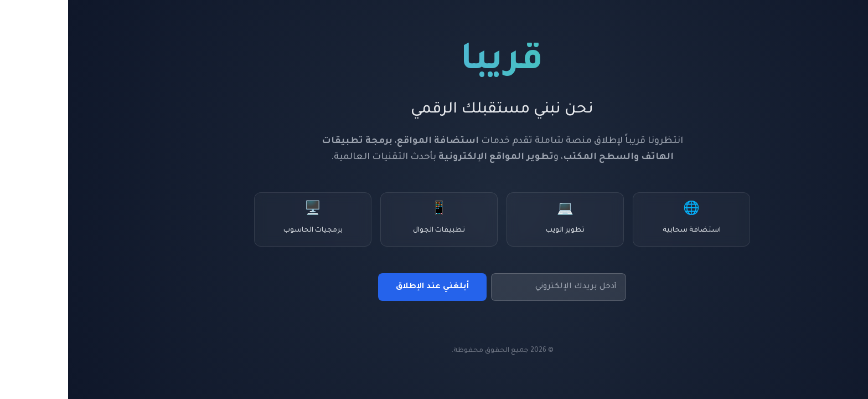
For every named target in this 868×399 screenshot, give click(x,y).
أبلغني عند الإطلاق (364, 287)
